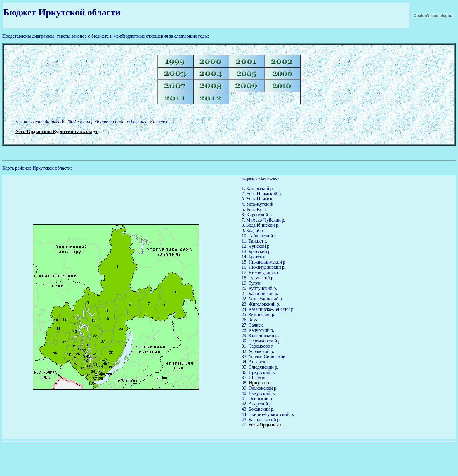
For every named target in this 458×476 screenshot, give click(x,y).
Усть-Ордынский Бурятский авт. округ (57, 131)
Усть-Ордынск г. (265, 425)
